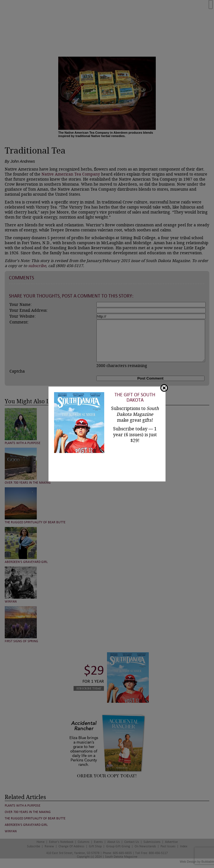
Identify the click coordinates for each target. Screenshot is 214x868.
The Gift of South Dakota (135, 397)
